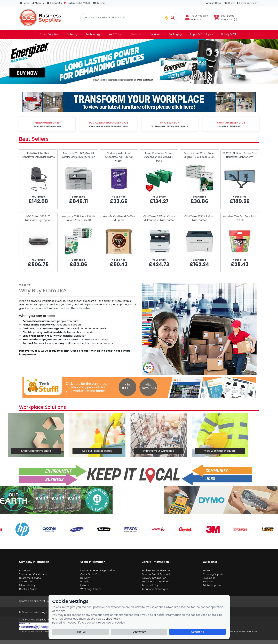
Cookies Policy (28, 589)
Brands (85, 582)
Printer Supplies (212, 585)
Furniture (208, 582)
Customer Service (30, 578)
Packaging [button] (175, 34)
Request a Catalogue (155, 589)
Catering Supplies (214, 574)
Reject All (81, 632)
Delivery (99, 3)
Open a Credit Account (156, 574)
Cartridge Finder (247, 3)
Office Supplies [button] (49, 34)
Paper (206, 570)
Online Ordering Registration (98, 570)
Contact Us (54, 3)
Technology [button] (93, 34)
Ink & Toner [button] (116, 34)
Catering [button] (72, 34)
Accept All (197, 632)
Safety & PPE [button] (229, 34)
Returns (85, 585)
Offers (229, 3)
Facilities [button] (155, 34)
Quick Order (214, 3)
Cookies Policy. (111, 619)
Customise (139, 632)
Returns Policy (150, 585)
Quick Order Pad (90, 574)
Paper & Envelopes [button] (202, 34)
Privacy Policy (27, 585)
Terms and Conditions (33, 574)
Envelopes (209, 578)
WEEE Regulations (91, 589)
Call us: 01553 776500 (79, 3)
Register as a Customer (156, 570)
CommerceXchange (34, 612)
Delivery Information (154, 578)
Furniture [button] (136, 34)
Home (25, 3)
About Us (38, 3)
